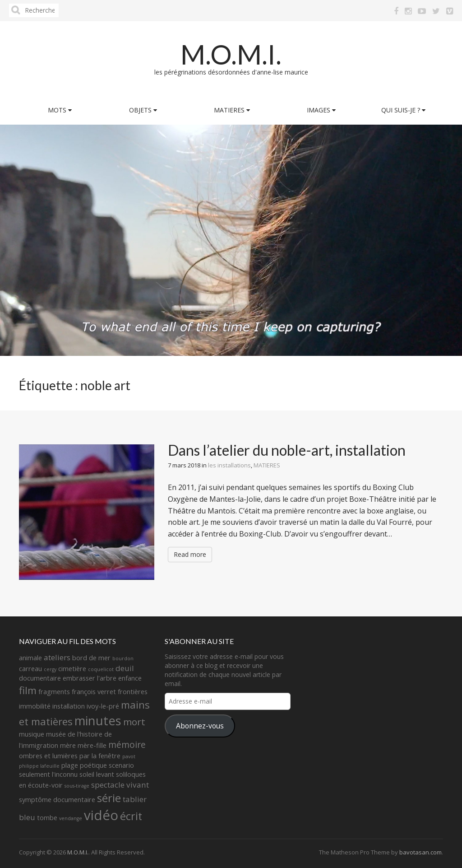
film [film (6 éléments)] (28, 690)
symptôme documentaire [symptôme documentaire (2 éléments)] (57, 800)
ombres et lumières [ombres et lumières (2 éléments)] (48, 756)
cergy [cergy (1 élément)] (50, 669)
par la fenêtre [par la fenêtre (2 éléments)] (100, 756)
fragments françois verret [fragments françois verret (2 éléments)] (77, 692)
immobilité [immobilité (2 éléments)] (35, 706)
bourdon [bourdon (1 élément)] (123, 658)
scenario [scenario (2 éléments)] (121, 765)
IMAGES (321, 110)
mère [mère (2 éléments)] (68, 745)
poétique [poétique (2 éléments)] (93, 765)
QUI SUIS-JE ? (403, 110)
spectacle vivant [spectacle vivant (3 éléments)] (120, 785)
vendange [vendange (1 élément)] (71, 818)
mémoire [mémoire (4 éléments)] (127, 745)
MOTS (60, 110)
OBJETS (143, 110)
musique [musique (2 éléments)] (32, 734)
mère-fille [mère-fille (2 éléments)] (92, 745)
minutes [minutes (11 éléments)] (98, 721)
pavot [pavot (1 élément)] (129, 756)
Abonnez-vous (200, 726)
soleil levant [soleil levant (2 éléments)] (97, 774)
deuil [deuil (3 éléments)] (125, 668)
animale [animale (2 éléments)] (30, 658)
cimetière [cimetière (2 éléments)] (72, 669)
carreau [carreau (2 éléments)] (30, 669)
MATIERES (232, 110)
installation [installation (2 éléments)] (69, 706)
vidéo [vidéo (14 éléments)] (101, 815)
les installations (229, 465)
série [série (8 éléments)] (109, 798)
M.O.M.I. (231, 54)
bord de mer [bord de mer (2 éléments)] (91, 658)
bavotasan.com (420, 852)
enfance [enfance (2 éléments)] (130, 678)
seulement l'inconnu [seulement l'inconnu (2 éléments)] (48, 774)
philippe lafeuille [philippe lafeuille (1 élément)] (39, 766)
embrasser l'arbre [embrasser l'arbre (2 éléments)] (90, 678)
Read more (190, 554)
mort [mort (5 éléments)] (134, 722)
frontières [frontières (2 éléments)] (133, 692)
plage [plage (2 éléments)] (70, 765)
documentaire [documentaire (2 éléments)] (40, 678)
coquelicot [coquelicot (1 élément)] (101, 669)
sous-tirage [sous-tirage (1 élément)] (77, 786)
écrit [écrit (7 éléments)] (131, 816)
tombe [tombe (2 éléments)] (47, 818)
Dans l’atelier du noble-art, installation (287, 450)
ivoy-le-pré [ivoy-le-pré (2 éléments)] (103, 706)
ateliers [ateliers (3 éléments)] (57, 657)
